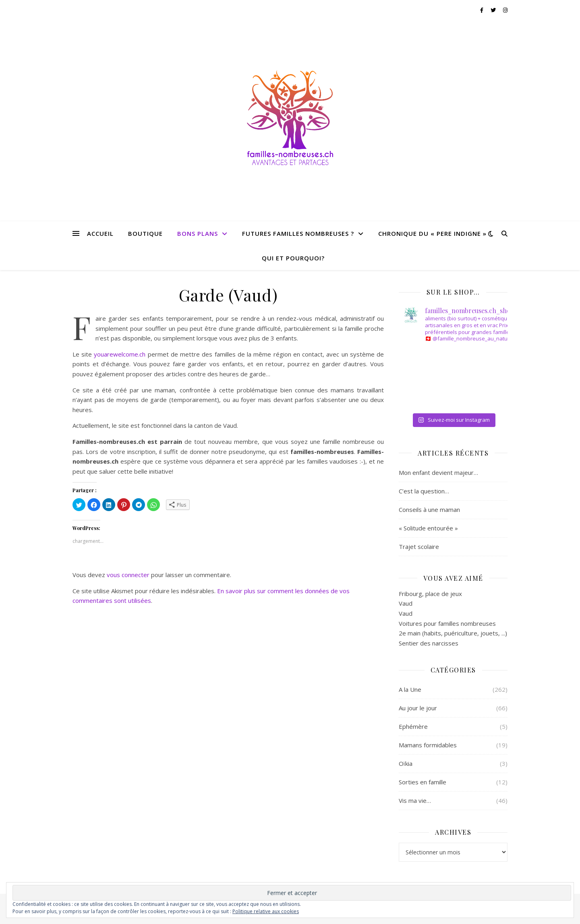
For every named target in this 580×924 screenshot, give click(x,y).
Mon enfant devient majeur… (438, 472)
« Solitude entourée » (428, 528)
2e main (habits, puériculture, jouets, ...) (453, 633)
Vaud (406, 603)
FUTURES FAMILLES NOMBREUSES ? (298, 233)
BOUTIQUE (145, 233)
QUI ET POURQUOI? (293, 258)
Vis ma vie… (415, 800)
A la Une (410, 689)
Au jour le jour (418, 708)
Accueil (100, 233)
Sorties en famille (423, 782)
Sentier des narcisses (429, 643)
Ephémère (413, 726)
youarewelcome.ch (120, 354)
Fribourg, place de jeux (430, 594)
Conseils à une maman (429, 509)
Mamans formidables (428, 745)
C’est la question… (424, 491)
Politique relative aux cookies (266, 911)
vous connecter (128, 575)
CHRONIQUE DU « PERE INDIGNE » (432, 233)
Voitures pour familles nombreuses (447, 623)
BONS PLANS (198, 233)
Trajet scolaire (419, 547)
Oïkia (406, 763)
